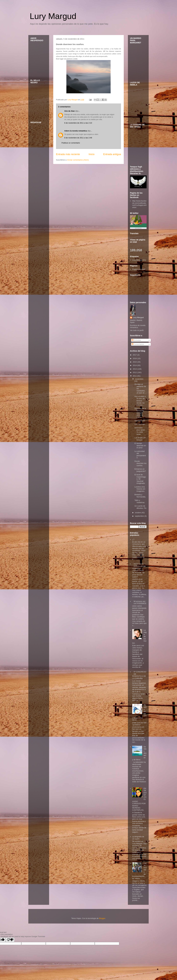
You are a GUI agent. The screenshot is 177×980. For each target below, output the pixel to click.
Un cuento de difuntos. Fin (140, 507)
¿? (133, 539)
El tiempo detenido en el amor (140, 445)
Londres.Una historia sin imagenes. (140, 489)
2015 (135, 362)
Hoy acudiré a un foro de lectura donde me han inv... (140, 401)
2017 (135, 355)
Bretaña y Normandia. (140, 496)
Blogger (102, 918)
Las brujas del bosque (140, 439)
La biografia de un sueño (138, 838)
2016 (135, 358)
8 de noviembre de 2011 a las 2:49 (78, 138)
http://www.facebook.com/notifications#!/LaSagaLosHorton (139, 204)
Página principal (139, 269)
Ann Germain (140, 421)
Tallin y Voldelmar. (140, 501)
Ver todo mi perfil (137, 330)
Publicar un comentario (71, 143)
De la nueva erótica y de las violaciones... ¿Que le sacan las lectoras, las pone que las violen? (139, 570)
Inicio (92, 154)
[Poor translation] (10, 940)
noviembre (139, 379)
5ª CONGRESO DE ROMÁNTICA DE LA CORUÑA (139, 675)
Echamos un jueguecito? (140, 470)
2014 (135, 365)
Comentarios (138, 344)
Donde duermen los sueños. (140, 463)
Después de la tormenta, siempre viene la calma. (140, 413)
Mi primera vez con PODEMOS (140, 602)
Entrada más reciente (68, 154)
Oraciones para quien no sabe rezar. (140, 431)
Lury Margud (53, 16)
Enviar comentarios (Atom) (78, 160)
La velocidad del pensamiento (140, 454)
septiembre (140, 516)
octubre (138, 513)
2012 (135, 372)
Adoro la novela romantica (76, 131)
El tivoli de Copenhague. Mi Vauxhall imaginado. (140, 479)
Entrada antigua (112, 154)
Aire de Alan (69, 111)
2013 (135, 369)
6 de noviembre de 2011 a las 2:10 (78, 123)
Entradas (136, 340)
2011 (135, 376)
